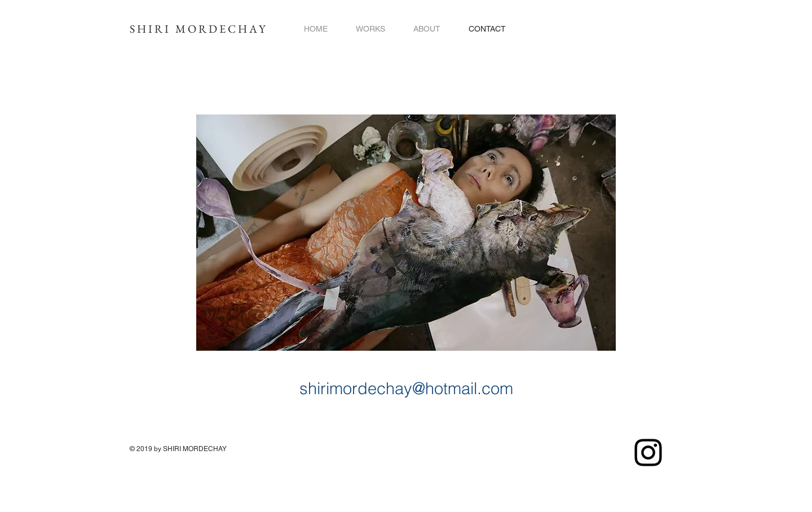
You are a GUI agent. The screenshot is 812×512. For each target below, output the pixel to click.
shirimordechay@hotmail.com (406, 388)
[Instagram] (648, 453)
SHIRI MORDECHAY (199, 29)
